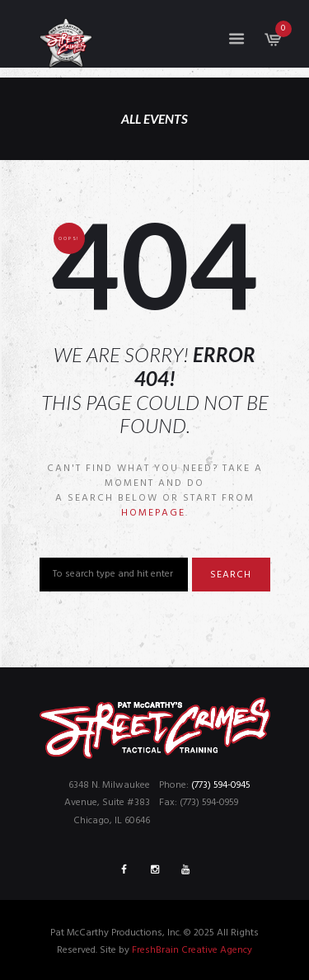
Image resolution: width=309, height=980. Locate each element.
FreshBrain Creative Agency (192, 950)
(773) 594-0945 (221, 785)
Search (231, 575)
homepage (153, 513)
